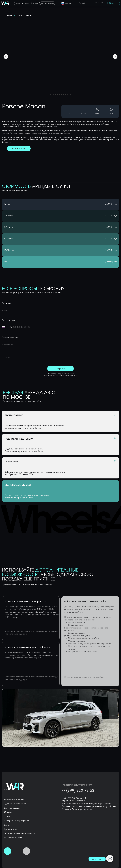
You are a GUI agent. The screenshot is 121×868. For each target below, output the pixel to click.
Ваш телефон (8, 320)
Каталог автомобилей (14, 799)
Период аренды (10, 337)
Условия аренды (12, 808)
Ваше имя (7, 303)
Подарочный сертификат (16, 821)
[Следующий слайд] (115, 57)
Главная (9, 15)
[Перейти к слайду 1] (51, 95)
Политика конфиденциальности (19, 833)
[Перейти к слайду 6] (62, 95)
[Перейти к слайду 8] (66, 95)
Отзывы (8, 812)
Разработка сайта (13, 838)
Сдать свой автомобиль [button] (15, 804)
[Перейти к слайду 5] (59, 95)
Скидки (8, 816)
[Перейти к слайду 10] (70, 95)
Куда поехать (11, 829)
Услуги (7, 825)
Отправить (60, 368)
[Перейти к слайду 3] (55, 95)
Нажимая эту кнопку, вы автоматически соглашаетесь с (61, 374)
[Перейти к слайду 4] (57, 95)
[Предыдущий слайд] (6, 57)
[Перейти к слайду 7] (64, 95)
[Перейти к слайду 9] (68, 95)
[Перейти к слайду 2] (53, 95)
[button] (48, 3)
